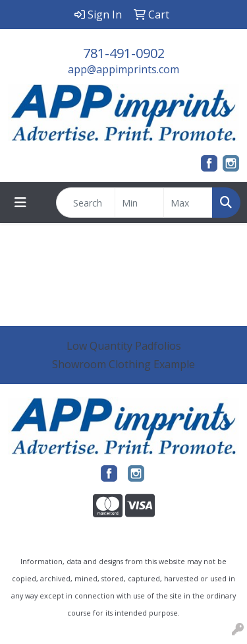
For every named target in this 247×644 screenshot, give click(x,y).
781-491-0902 (124, 53)
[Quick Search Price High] (188, 203)
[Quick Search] (86, 203)
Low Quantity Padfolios (124, 346)
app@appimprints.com (123, 69)
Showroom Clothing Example (123, 364)
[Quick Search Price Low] (139, 203)
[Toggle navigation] (20, 203)
